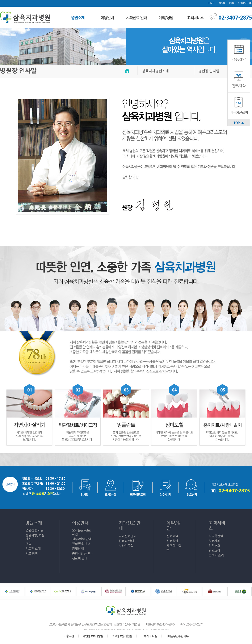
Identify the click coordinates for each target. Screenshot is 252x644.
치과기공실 (126, 545)
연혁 (28, 544)
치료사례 (214, 541)
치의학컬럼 (216, 536)
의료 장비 (32, 553)
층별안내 (78, 548)
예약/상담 (174, 525)
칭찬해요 (214, 545)
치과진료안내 (127, 536)
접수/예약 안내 (82, 539)
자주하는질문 (174, 547)
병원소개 (34, 522)
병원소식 (214, 550)
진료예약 (172, 536)
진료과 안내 (126, 541)
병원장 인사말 (35, 530)
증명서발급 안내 (83, 553)
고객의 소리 (216, 555)
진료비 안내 (80, 558)
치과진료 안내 (130, 525)
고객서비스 (217, 525)
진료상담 (172, 541)
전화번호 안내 (81, 544)
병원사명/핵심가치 (35, 537)
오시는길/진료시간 (81, 532)
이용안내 (80, 522)
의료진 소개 (33, 548)
